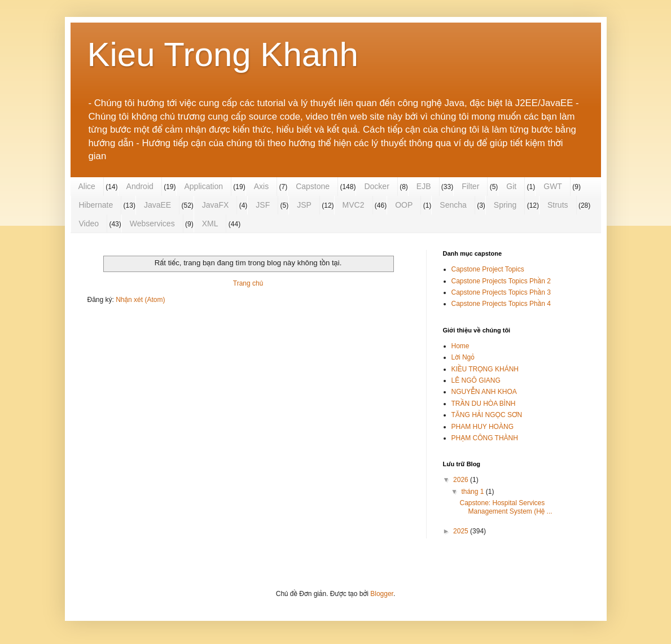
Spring (505, 205)
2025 (462, 531)
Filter (470, 186)
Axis (261, 186)
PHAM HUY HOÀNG (483, 427)
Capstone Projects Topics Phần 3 (501, 292)
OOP (404, 205)
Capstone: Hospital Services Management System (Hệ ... (506, 507)
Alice (87, 186)
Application (204, 186)
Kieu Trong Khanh (223, 54)
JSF (263, 205)
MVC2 (354, 205)
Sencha (453, 205)
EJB (424, 186)
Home (461, 346)
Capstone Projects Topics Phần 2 (501, 281)
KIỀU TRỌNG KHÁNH (485, 369)
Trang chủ (248, 283)
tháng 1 (473, 492)
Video (89, 224)
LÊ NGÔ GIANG (476, 380)
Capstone (313, 186)
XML (210, 224)
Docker (376, 186)
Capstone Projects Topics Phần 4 (501, 304)
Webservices (152, 224)
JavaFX (215, 205)
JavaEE (157, 205)
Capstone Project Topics (488, 269)
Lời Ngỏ (463, 357)
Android (140, 186)
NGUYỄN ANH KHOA (484, 392)
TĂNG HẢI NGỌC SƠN (487, 415)
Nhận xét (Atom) (140, 300)
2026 (462, 480)
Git (511, 186)
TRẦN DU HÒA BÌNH (484, 404)
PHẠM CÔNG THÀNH (485, 438)
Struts (558, 205)
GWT (553, 186)
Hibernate (96, 205)
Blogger (382, 594)
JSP (304, 205)
